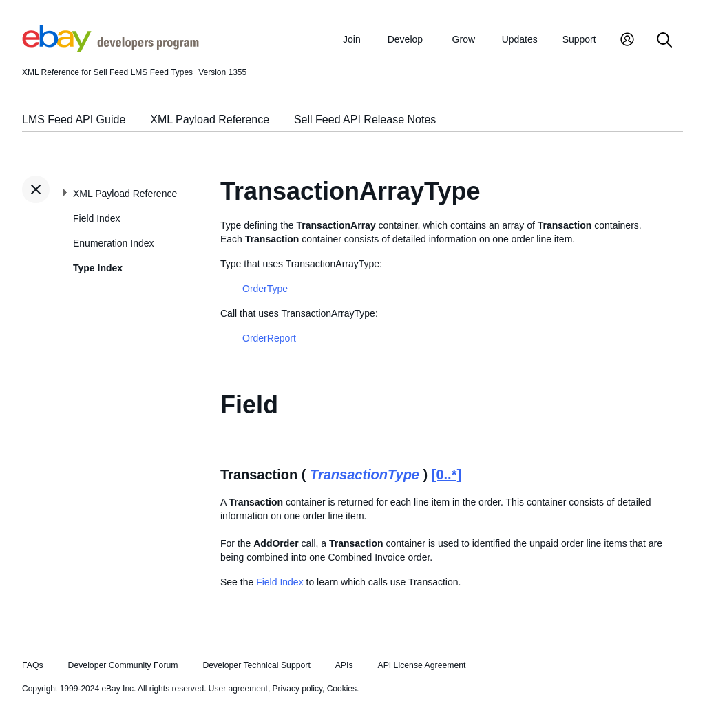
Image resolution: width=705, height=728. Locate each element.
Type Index (98, 268)
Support (579, 39)
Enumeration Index (114, 243)
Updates (520, 39)
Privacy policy (297, 689)
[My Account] (627, 41)
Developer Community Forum (123, 665)
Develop (405, 39)
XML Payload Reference (210, 119)
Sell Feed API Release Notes (365, 119)
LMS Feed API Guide (74, 119)
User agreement (238, 689)
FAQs (33, 665)
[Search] (664, 41)
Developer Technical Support (256, 665)
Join (352, 39)
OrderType (265, 289)
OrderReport (269, 338)
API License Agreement (421, 665)
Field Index (96, 218)
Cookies (342, 689)
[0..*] (446, 475)
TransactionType (365, 475)
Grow (464, 39)
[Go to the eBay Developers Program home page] (111, 49)
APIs (344, 665)
